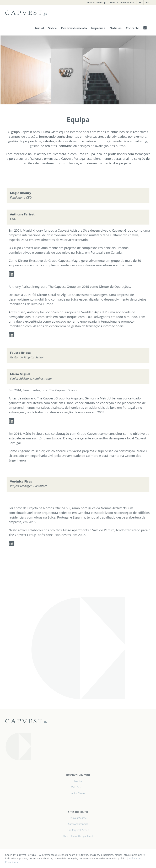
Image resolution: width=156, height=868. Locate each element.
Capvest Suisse (78, 818)
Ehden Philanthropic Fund (78, 836)
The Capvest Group (78, 830)
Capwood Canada (78, 824)
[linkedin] (14, 274)
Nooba (78, 781)
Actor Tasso (78, 793)
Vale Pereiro (78, 787)
